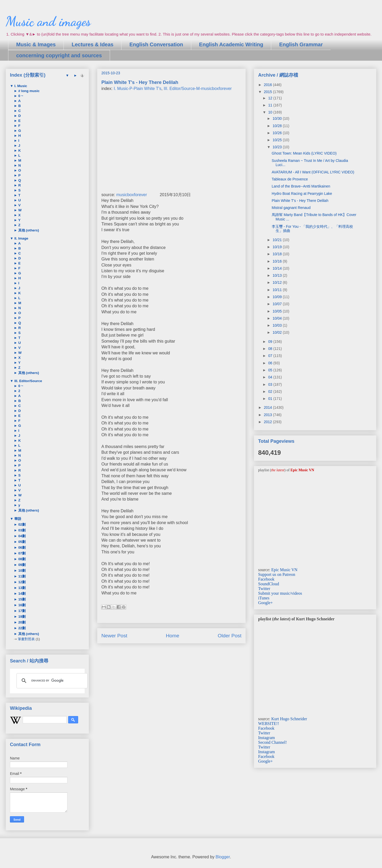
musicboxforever (132, 195)
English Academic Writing (231, 44)
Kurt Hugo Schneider (289, 719)
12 (271, 98)
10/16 (278, 261)
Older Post (230, 636)
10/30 (278, 118)
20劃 (21, 622)
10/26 (278, 133)
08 (271, 349)
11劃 (21, 576)
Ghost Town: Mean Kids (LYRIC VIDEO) (304, 153)
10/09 (278, 297)
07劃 (21, 553)
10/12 (278, 282)
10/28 (278, 126)
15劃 (21, 599)
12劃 (21, 582)
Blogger (223, 857)
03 (271, 384)
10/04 (278, 318)
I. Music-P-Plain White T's (137, 89)
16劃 (21, 605)
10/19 (278, 247)
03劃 (21, 530)
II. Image (21, 238)
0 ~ (20, 96)
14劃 (21, 594)
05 (271, 370)
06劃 (21, 548)
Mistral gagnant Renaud (291, 208)
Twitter (264, 589)
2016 (268, 85)
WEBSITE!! (269, 724)
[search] (51, 681)
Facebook (266, 579)
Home (173, 636)
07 (271, 356)
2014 (268, 407)
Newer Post (114, 636)
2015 (268, 92)
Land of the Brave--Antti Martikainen (301, 186)
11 (271, 105)
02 (271, 392)
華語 (17, 519)
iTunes (264, 598)
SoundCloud (269, 584)
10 (271, 112)
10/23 (278, 147)
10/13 (278, 275)
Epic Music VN (284, 570)
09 (271, 342)
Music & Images (36, 44)
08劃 (21, 559)
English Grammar (301, 44)
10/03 (278, 325)
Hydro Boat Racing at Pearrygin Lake (302, 194)
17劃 (21, 611)
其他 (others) (28, 230)
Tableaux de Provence (290, 179)
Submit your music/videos (280, 593)
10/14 (278, 268)
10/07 (278, 304)
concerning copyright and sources (59, 55)
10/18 (278, 254)
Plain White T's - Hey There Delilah (300, 201)
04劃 (21, 536)
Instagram (267, 738)
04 (271, 377)
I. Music (20, 86)
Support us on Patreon (277, 574)
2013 (268, 415)
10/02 (278, 332)
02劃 (21, 524)
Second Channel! (273, 742)
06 (271, 363)
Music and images (48, 21)
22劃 (21, 628)
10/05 (278, 311)
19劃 (21, 617)
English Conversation (156, 44)
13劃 (21, 588)
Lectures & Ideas (92, 44)
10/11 (278, 290)
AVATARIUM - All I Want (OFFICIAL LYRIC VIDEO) (313, 172)
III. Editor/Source (28, 381)
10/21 (278, 240)
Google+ (265, 603)
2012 (268, 422)
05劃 (21, 542)
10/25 (278, 140)
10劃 (21, 571)
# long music (28, 91)
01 (271, 399)
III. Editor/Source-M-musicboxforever (198, 89)
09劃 (21, 565)
